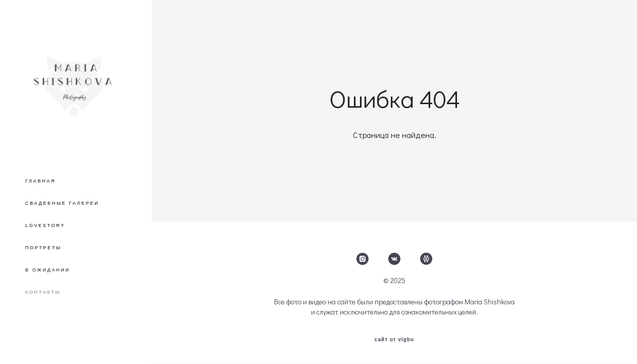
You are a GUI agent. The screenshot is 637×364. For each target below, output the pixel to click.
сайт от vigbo (394, 340)
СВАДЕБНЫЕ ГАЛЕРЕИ (62, 203)
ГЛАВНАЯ (40, 181)
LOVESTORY (45, 225)
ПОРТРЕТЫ (43, 248)
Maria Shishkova (490, 302)
